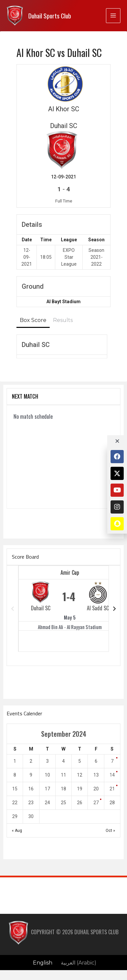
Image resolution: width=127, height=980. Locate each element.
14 (112, 775)
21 (112, 789)
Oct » (110, 831)
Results (63, 320)
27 (96, 803)
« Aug (17, 831)
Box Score (33, 320)
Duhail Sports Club (50, 16)
